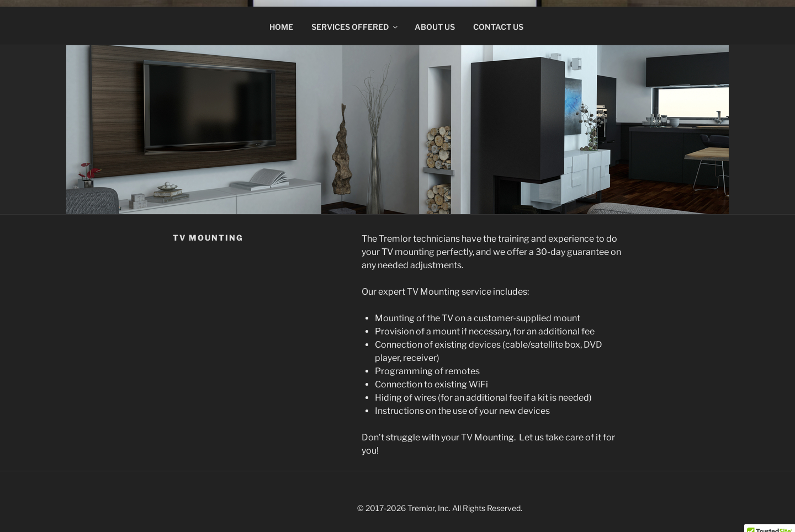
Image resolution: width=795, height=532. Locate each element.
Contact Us (498, 20)
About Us (435, 20)
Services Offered (355, 20)
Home (281, 20)
